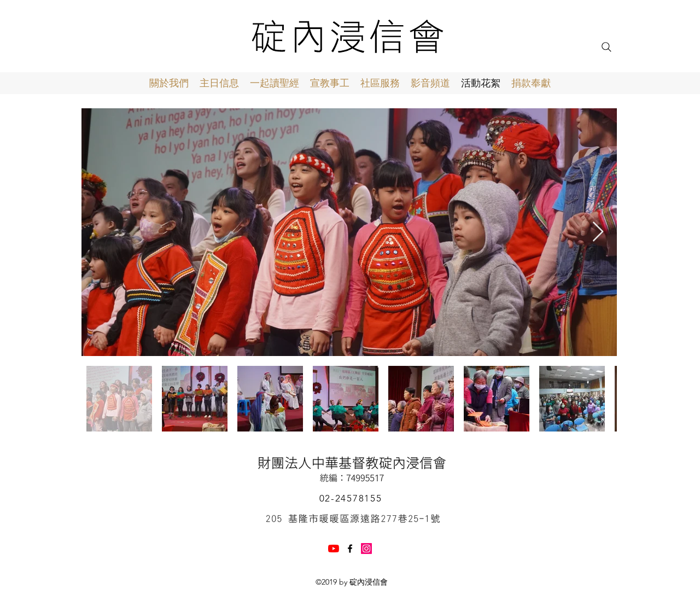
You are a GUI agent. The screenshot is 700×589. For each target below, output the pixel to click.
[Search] (606, 47)
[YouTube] (334, 549)
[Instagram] (366, 549)
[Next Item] (598, 232)
